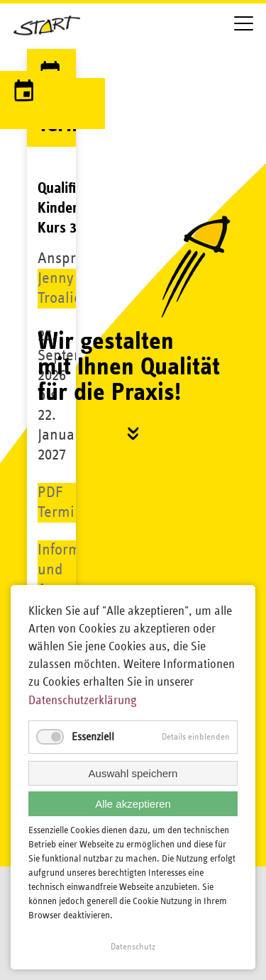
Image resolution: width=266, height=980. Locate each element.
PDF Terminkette (76, 502)
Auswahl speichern (133, 773)
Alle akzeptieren (133, 804)
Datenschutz (133, 947)
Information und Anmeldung (76, 570)
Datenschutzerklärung (83, 701)
